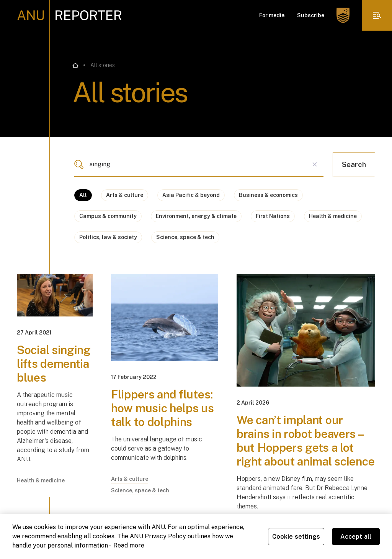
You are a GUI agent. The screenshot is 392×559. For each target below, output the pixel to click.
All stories (103, 65)
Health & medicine (333, 216)
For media (272, 15)
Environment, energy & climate (196, 216)
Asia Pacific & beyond (191, 195)
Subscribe (311, 15)
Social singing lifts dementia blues (54, 364)
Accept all (356, 537)
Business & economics (268, 195)
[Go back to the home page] (75, 66)
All (83, 195)
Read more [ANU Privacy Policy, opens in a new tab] (129, 545)
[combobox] (199, 164)
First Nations (273, 216)
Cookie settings (296, 537)
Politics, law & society (108, 237)
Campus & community (108, 216)
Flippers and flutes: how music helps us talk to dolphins (163, 408)
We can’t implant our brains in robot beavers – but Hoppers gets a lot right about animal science (305, 441)
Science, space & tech (185, 237)
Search (354, 164)
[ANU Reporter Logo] (69, 15)
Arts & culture (125, 195)
